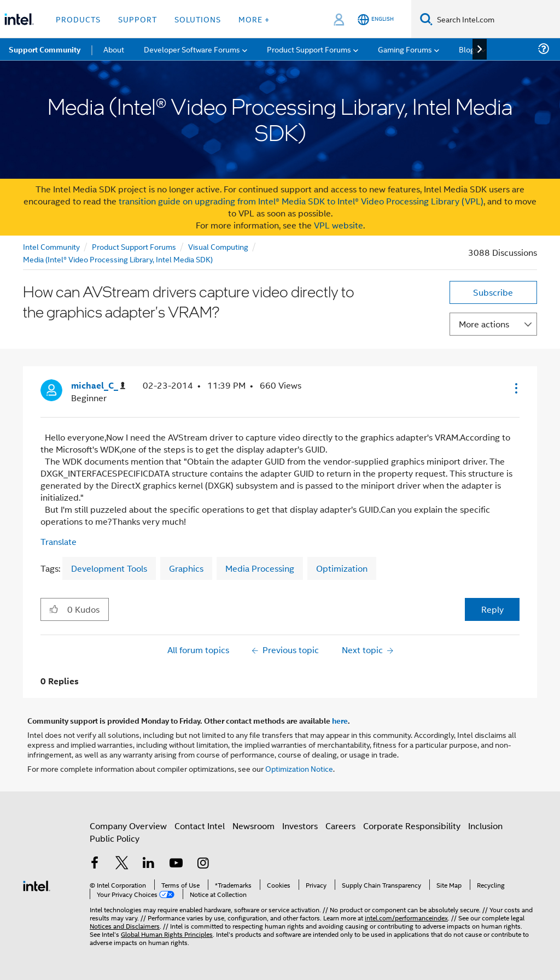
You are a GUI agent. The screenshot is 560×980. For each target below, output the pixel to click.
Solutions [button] (198, 19)
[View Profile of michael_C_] (98, 386)
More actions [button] (484, 324)
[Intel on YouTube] (176, 864)
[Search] (426, 19)
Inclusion (485, 826)
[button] (515, 388)
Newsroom (253, 826)
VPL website (339, 225)
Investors (300, 826)
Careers (340, 826)
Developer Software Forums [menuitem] (192, 49)
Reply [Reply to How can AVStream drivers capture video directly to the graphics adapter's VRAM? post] (492, 609)
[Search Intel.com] (496, 19)
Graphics (186, 568)
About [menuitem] (114, 49)
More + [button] (254, 19)
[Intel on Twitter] (122, 864)
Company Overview (128, 826)
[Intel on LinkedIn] (149, 864)
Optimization (342, 568)
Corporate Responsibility (412, 826)
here (340, 720)
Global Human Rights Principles (167, 934)
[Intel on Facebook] (95, 864)
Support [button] (138, 19)
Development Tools (109, 568)
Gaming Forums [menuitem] (405, 49)
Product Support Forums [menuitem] (309, 49)
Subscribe (493, 292)
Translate (59, 541)
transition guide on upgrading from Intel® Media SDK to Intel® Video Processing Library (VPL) (301, 201)
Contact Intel (200, 826)
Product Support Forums (134, 246)
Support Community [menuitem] (45, 49)
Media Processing (260, 568)
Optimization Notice (299, 768)
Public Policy (115, 838)
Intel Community (51, 246)
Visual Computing (218, 246)
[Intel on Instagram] (203, 864)
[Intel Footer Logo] (37, 885)
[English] (376, 19)
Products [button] (78, 19)
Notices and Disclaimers (125, 926)
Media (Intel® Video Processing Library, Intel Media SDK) (118, 259)
